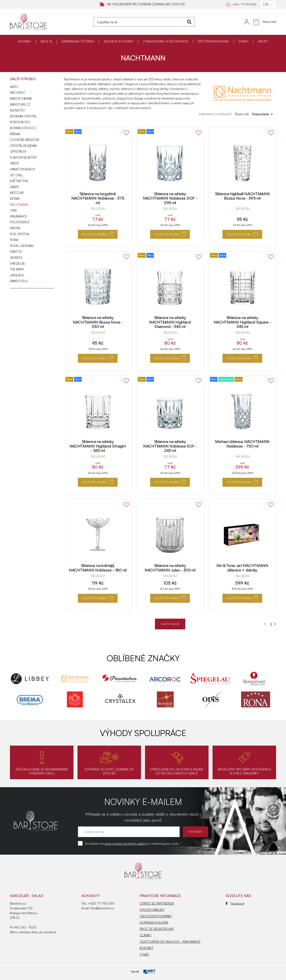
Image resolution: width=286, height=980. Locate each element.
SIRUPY (263, 41)
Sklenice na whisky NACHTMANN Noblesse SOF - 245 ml (170, 446)
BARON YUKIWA (21, 98)
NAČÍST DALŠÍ (170, 624)
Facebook (235, 903)
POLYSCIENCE (20, 222)
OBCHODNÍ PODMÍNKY (156, 916)
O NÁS (144, 954)
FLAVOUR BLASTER (23, 157)
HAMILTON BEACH (22, 169)
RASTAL (15, 228)
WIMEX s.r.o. (19, 281)
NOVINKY (25, 41)
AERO (14, 87)
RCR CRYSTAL (20, 234)
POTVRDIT (196, 832)
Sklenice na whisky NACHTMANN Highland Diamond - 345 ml (170, 322)
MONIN (15, 199)
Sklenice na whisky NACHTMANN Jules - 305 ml (170, 568)
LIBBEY (15, 187)
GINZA (14, 163)
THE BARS (17, 269)
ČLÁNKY (145, 935)
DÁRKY (243, 41)
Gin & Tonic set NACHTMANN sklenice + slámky (242, 568)
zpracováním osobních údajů (125, 843)
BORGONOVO (20, 122)
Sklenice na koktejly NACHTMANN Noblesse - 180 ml (98, 568)
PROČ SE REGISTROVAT (157, 929)
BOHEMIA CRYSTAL (23, 116)
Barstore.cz (20, 104)
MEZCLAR (17, 193)
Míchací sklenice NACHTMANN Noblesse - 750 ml (242, 444)
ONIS (13, 210)
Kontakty (91, 896)
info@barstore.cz (102, 908)
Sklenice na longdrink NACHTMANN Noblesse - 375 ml (98, 198)
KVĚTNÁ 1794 (19, 181)
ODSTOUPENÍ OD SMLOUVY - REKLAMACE (170, 942)
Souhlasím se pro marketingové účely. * (133, 843)
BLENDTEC (17, 110)
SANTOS (16, 252)
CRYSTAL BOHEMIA (23, 146)
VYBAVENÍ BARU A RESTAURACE (166, 41)
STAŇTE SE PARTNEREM (157, 903)
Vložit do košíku (98, 234)
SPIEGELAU (18, 263)
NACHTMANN (19, 205)
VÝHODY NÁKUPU (152, 910)
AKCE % (46, 41)
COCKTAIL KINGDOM (25, 140)
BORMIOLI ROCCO (23, 128)
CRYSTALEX (18, 151)
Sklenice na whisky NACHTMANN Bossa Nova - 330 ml (98, 322)
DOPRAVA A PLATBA (154, 922)
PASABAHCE (19, 216)
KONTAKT (146, 948)
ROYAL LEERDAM (22, 246)
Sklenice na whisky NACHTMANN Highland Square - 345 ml (242, 322)
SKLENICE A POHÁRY (119, 41)
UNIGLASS (17, 275)
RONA (14, 240)
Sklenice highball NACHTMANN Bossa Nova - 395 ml (242, 196)
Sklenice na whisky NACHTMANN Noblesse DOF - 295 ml (170, 198)
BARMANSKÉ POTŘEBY (78, 41)
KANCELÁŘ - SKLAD (27, 896)
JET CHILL (17, 175)
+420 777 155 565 (101, 903)
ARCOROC (18, 93)
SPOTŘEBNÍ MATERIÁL (214, 41)
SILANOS (16, 257)
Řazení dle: (254, 114)
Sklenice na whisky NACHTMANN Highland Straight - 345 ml (98, 446)
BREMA (15, 134)
